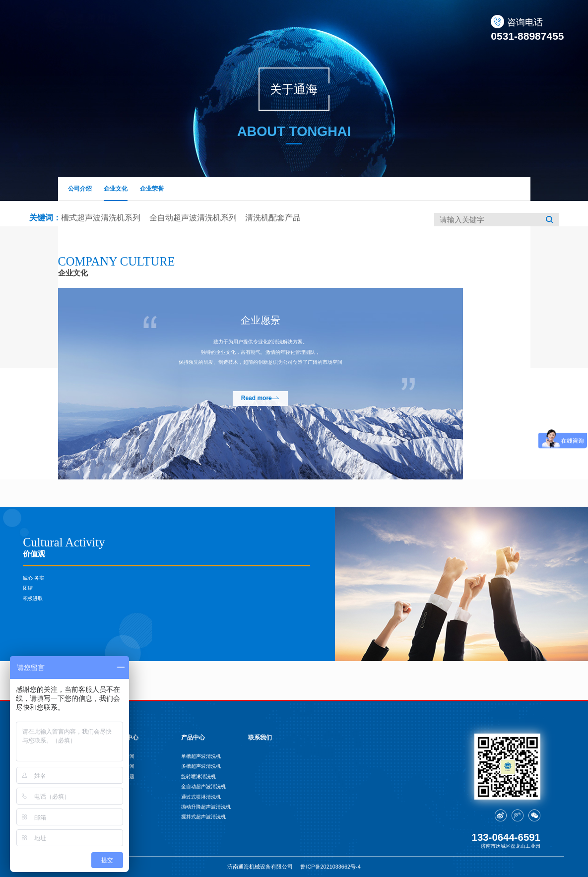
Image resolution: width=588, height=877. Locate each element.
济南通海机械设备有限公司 (260, 867)
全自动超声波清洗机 (203, 786)
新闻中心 (320, 29)
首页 (175, 29)
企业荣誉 (152, 189)
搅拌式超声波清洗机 (203, 817)
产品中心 (268, 29)
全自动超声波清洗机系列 (193, 218)
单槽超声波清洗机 (201, 756)
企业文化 (116, 193)
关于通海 (217, 29)
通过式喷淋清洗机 (201, 797)
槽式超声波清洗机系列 (101, 218)
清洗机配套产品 (273, 218)
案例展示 (422, 29)
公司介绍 (80, 189)
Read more (257, 398)
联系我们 (473, 29)
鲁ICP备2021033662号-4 (330, 867)
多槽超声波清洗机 (201, 766)
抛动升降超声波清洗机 (206, 807)
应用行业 (371, 29)
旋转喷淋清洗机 (198, 776)
